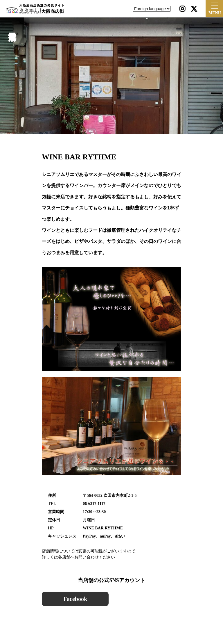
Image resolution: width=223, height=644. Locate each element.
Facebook (75, 599)
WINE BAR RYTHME (103, 528)
